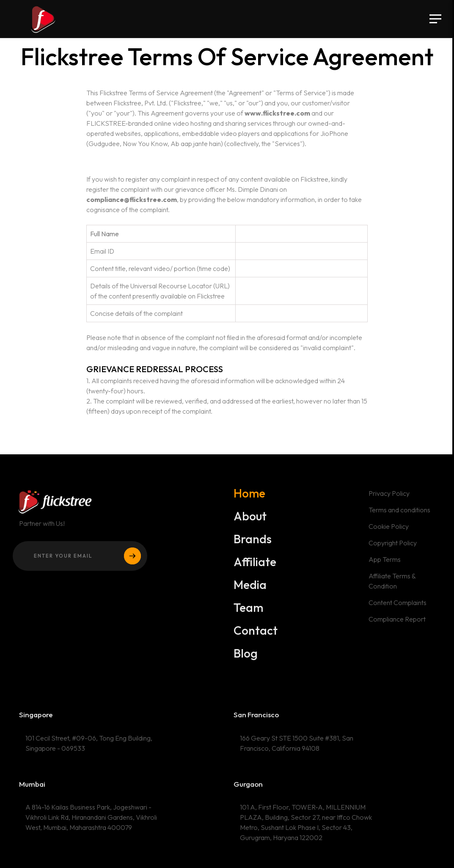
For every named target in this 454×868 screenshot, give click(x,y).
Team (248, 614)
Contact (255, 636)
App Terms (384, 565)
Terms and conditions (399, 516)
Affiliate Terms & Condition (392, 587)
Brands (252, 545)
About (250, 522)
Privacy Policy (389, 500)
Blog (246, 659)
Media (250, 591)
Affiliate (255, 568)
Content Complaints (397, 608)
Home (249, 499)
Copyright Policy (392, 549)
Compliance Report (397, 625)
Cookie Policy (388, 532)
